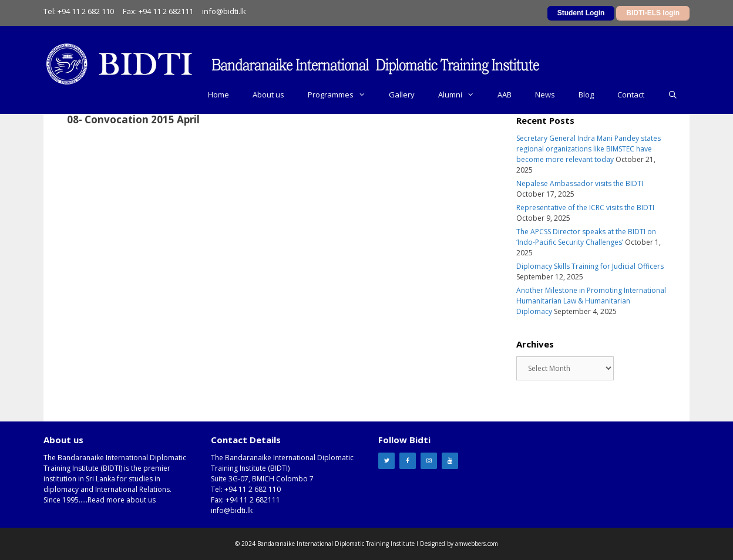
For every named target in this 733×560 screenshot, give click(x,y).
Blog (586, 95)
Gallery (402, 95)
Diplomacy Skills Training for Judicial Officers (590, 266)
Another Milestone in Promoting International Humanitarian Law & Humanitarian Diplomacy (591, 301)
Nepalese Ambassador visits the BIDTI (580, 183)
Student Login (581, 13)
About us (268, 95)
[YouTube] (450, 461)
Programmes (342, 95)
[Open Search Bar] (673, 95)
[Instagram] (429, 461)
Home (218, 95)
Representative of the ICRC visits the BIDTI (585, 208)
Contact (631, 95)
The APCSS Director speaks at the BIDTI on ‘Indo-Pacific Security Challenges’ (586, 237)
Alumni (462, 95)
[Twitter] (386, 461)
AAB (505, 95)
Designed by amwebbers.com (459, 544)
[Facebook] (408, 461)
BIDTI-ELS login (653, 13)
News (545, 95)
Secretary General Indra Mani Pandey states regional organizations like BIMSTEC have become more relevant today (589, 149)
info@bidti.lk (224, 11)
